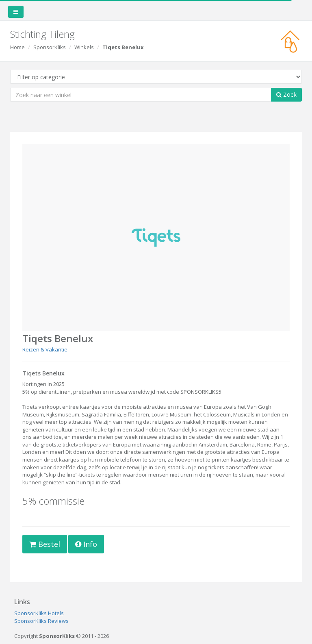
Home (17, 47)
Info (86, 544)
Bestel (45, 544)
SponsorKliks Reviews (41, 621)
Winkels (84, 47)
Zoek (286, 94)
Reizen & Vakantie (45, 349)
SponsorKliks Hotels (39, 613)
